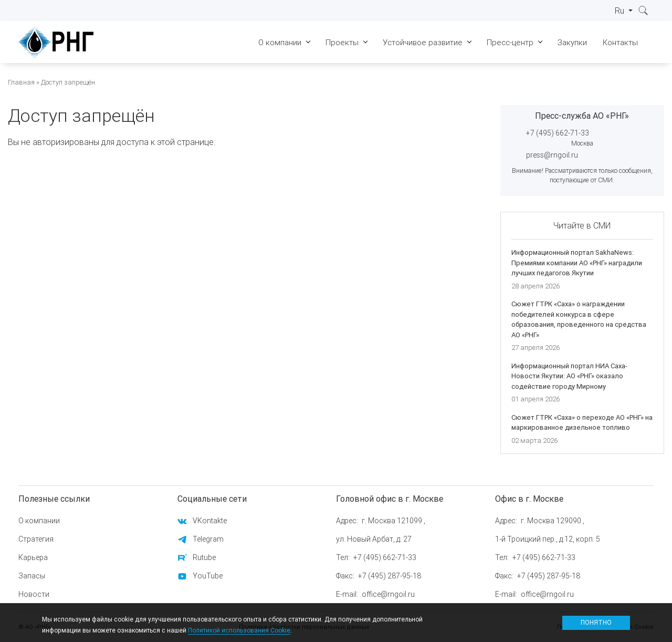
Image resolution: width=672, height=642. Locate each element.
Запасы (32, 576)
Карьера (33, 557)
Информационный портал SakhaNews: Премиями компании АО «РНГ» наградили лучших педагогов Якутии (577, 263)
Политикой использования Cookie (239, 630)
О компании (39, 521)
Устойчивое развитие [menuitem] (423, 42)
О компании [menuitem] (280, 42)
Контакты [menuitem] (620, 42)
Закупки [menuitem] (572, 42)
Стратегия (36, 539)
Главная (21, 82)
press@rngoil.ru (552, 155)
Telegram (208, 539)
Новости (34, 594)
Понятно (596, 622)
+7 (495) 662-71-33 (558, 133)
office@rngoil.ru (388, 594)
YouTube (208, 576)
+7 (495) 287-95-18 (390, 576)
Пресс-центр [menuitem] (510, 42)
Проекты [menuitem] (342, 42)
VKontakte (210, 521)
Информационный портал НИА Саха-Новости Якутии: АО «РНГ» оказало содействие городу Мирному (569, 376)
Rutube (204, 557)
